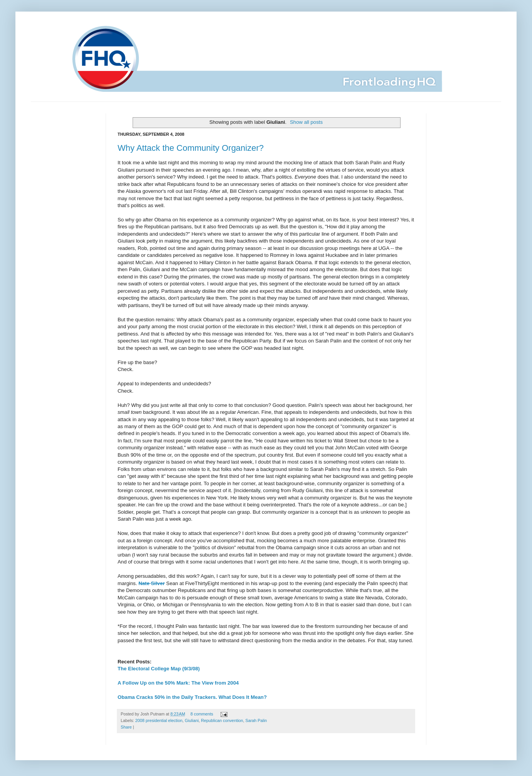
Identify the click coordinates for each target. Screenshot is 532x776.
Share (126, 727)
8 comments (202, 714)
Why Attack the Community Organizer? (191, 148)
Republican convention (222, 720)
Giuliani (192, 720)
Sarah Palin (256, 720)
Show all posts (306, 122)
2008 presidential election (159, 720)
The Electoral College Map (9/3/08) (159, 669)
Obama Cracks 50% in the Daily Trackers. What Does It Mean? (192, 697)
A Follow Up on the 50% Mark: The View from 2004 (178, 683)
